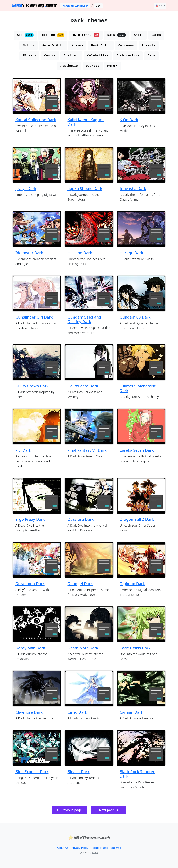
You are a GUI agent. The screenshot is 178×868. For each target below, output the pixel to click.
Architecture (128, 56)
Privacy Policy (80, 848)
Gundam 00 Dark (135, 317)
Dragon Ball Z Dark (137, 519)
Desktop (93, 66)
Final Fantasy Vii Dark (87, 450)
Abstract (72, 56)
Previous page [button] (69, 810)
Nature (29, 45)
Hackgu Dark (131, 253)
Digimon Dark (132, 583)
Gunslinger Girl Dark (34, 317)
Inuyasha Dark (133, 188)
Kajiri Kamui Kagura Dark (86, 122)
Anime (139, 35)
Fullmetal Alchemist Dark (138, 388)
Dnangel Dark (80, 583)
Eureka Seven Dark (137, 450)
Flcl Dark (23, 450)
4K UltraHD (86, 35)
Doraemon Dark (30, 583)
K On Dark (129, 120)
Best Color (101, 45)
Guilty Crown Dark (32, 386)
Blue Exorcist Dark (32, 771)
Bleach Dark (79, 771)
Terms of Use (100, 848)
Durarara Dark (81, 519)
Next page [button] (109, 810)
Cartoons (126, 45)
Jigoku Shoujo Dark (85, 188)
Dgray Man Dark (30, 648)
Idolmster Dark (29, 253)
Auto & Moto (53, 45)
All (25, 35)
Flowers (30, 56)
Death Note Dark (83, 648)
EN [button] (159, 6)
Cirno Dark (77, 712)
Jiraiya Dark (26, 188)
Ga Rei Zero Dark (83, 386)
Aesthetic (69, 66)
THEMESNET (34, 6)
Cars (151, 56)
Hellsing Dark (80, 253)
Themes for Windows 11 (75, 6)
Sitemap (116, 848)
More (111, 66)
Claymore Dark (29, 712)
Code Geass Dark (135, 648)
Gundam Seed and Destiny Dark (84, 319)
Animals (148, 45)
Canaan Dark (131, 712)
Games (156, 35)
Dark (117, 35)
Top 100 (53, 35)
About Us (63, 848)
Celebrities (98, 56)
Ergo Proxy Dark (30, 519)
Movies (77, 45)
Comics (50, 56)
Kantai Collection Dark (36, 120)
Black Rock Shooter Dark (137, 774)
